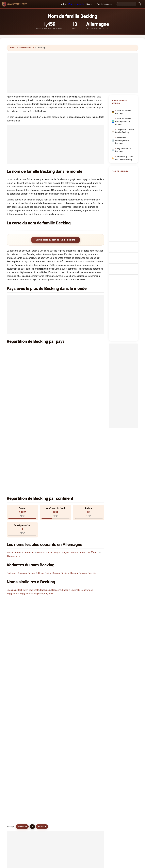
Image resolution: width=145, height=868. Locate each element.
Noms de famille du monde (22, 48)
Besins (67, 736)
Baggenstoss (26, 498)
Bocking (83, 477)
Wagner (65, 457)
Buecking (44, 695)
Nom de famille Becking (123, 112)
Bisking (74, 477)
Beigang (93, 729)
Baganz (66, 494)
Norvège (75, 385)
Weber (49, 457)
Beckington (69, 716)
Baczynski (45, 494)
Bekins (31, 477)
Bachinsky (23, 494)
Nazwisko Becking (122, 221)
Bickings (65, 477)
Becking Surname (127, 184)
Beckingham (45, 716)
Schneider (30, 457)
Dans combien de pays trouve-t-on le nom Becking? (36, 537)
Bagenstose (87, 494)
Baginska (38, 498)
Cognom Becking (126, 206)
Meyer (57, 457)
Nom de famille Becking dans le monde (123, 122)
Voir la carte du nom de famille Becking (56, 240)
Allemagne (26, 351)
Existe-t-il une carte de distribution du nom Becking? (36, 556)
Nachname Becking (123, 191)
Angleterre (26, 378)
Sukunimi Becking (127, 250)
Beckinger (12, 477)
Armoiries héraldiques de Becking (122, 141)
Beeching (22, 477)
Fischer (40, 457)
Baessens (56, 494)
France (24, 365)
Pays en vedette (76, 4)
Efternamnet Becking (123, 272)
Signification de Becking (123, 150)
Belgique (75, 378)
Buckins (68, 695)
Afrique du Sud (78, 365)
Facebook (42, 576)
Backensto (34, 494)
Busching (44, 723)
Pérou (24, 392)
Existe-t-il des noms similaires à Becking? (31, 566)
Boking (67, 709)
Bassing (93, 716)
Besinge (93, 736)
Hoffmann (93, 457)
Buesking (44, 702)
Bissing (18, 729)
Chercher (96, 775)
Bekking (40, 477)
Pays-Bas (75, 351)
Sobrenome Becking (123, 213)
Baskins (68, 750)
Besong (18, 743)
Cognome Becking (122, 199)
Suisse (24, 371)
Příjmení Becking (126, 236)
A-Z (63, 4)
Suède (74, 371)
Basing (67, 743)
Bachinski (12, 494)
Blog (89, 4)
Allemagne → (13, 460)
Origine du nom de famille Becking (124, 131)
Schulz (83, 457)
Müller (10, 457)
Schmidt (19, 457)
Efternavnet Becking (123, 243)
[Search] (126, 4)
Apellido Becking (126, 179)
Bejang (42, 736)
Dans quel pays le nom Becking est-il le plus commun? (37, 519)
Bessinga (44, 750)
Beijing (17, 709)
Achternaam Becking (123, 230)
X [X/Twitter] (32, 576)
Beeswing (94, 743)
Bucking (18, 688)
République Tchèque (30, 385)
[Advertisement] (72, 73)
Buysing (68, 729)
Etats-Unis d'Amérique (31, 358)
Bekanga (18, 736)
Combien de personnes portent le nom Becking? (34, 547)
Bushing (68, 723)
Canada (74, 358)
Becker (75, 457)
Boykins (18, 716)
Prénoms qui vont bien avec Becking (124, 158)
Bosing (42, 743)
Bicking (56, 477)
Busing (92, 723)
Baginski (48, 498)
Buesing (18, 723)
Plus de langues (103, 4)
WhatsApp (22, 576)
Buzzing (18, 750)
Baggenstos (13, 498)
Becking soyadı (126, 279)
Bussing (43, 729)
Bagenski (75, 494)
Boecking (93, 477)
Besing (48, 477)
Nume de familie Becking (125, 264)
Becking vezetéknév (122, 256)
